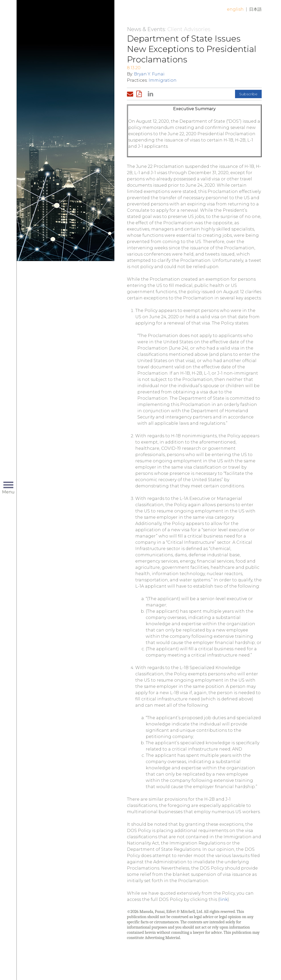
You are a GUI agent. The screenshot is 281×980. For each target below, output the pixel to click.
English (235, 9)
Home (69, 14)
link (224, 899)
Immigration (163, 80)
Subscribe (248, 94)
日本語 (255, 9)
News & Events (146, 29)
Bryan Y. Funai (149, 74)
